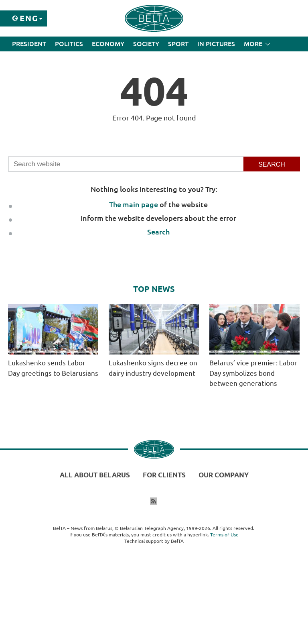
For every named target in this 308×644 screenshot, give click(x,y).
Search (158, 232)
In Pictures (216, 44)
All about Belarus (95, 475)
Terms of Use (224, 535)
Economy (108, 44)
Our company (224, 475)
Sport (178, 44)
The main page (134, 204)
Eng (29, 18)
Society (146, 44)
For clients (164, 475)
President (29, 44)
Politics (69, 44)
